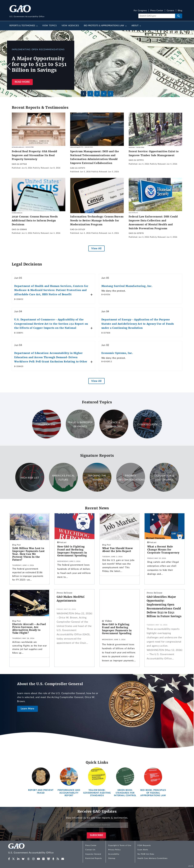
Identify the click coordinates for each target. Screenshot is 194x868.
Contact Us (90, 850)
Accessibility (114, 854)
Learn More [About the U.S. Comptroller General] (28, 709)
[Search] (157, 16)
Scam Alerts (143, 850)
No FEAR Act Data (146, 854)
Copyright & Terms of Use (120, 845)
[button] (185, 66)
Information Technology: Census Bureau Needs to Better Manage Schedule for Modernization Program (97, 220)
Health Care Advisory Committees (152, 858)
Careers (171, 11)
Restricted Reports (94, 858)
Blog (180, 11)
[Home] (37, 849)
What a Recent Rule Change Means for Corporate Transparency (163, 550)
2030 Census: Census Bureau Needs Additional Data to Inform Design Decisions (35, 220)
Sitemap (112, 858)
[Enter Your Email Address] (97, 825)
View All (96, 248)
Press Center (157, 11)
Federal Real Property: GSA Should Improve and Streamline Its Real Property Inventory (34, 155)
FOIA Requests (144, 845)
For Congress (140, 11)
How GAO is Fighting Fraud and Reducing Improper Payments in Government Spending (72, 551)
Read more (22, 82)
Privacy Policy (114, 850)
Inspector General (93, 854)
